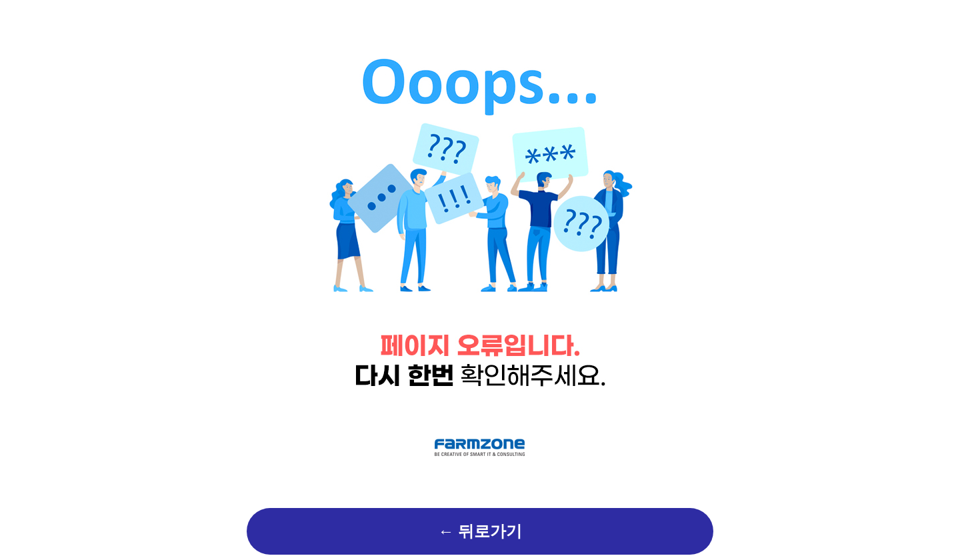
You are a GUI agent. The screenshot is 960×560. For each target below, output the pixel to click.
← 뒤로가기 (480, 531)
